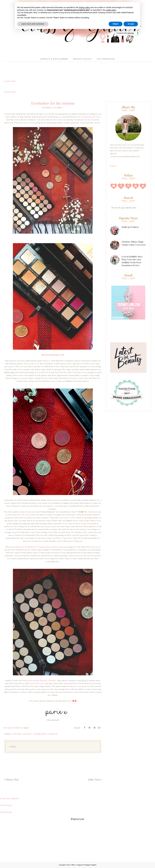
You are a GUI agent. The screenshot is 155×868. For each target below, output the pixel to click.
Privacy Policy (10, 92)
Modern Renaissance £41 (53, 355)
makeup (53, 734)
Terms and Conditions (10, 799)
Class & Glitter (71, 865)
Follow (113, 166)
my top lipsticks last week (89, 117)
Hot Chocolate (24, 515)
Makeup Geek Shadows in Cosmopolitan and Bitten (38, 547)
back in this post (37, 683)
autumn (17, 734)
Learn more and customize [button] (33, 24)
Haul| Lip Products (130, 227)
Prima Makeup (47, 512)
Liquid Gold (86, 524)
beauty (27, 734)
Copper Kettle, (69, 518)
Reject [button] (116, 24)
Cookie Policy (10, 81)
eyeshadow (40, 734)
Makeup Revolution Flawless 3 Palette (39, 681)
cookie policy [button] (111, 10)
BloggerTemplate (91, 865)
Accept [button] (131, 24)
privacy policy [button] (84, 7)
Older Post (94, 780)
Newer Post (12, 780)
